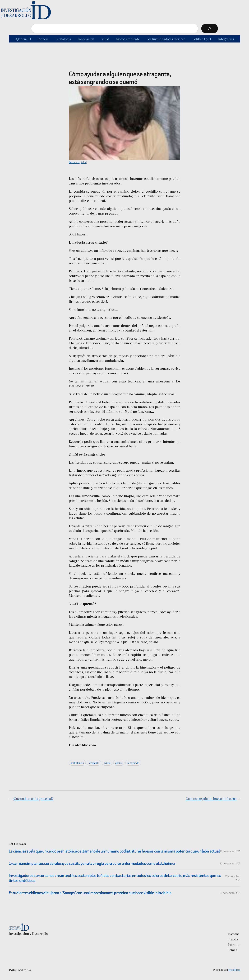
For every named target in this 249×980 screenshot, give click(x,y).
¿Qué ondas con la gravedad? (33, 798)
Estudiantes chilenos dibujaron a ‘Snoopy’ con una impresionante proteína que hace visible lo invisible (90, 893)
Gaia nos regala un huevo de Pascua (211, 798)
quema (119, 763)
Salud (84, 162)
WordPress (234, 970)
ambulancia (77, 763)
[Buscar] (210, 29)
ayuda (107, 763)
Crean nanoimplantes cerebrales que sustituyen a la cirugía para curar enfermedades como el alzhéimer (92, 863)
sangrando (133, 763)
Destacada (74, 162)
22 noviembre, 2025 (230, 851)
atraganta (94, 763)
